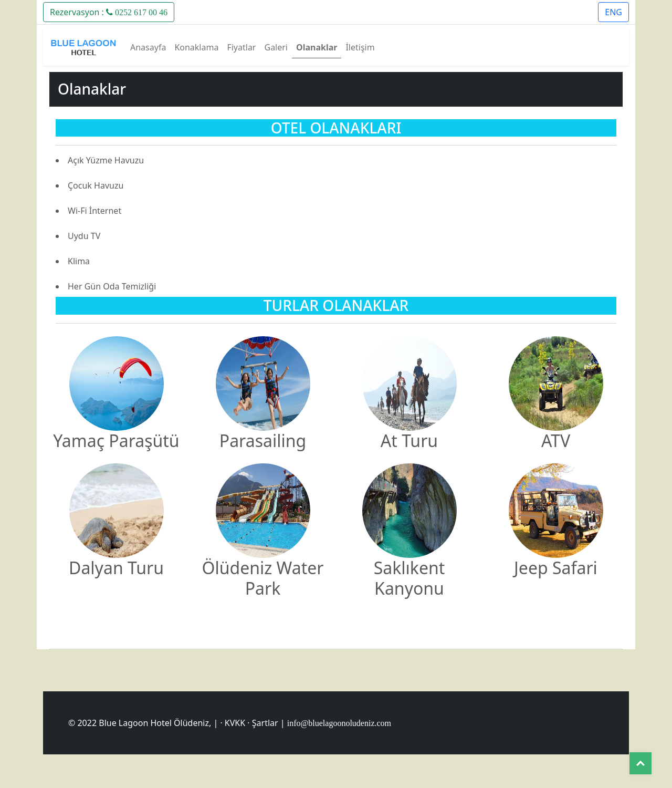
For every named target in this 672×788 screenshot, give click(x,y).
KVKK (235, 723)
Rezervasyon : (109, 12)
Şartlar (265, 723)
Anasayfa (148, 47)
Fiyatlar (241, 47)
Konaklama (196, 47)
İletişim (360, 47)
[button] (109, 11)
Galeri (276, 47)
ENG (613, 12)
